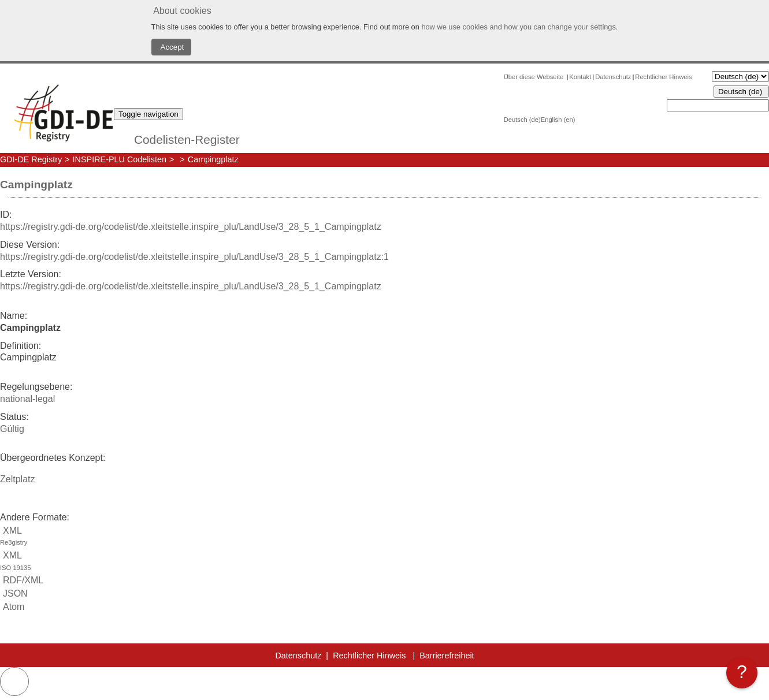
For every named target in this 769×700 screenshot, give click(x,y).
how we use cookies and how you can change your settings (518, 27)
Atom (12, 607)
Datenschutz (613, 77)
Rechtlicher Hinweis (663, 77)
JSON (14, 593)
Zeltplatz (17, 479)
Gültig (12, 429)
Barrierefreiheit (447, 656)
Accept (172, 47)
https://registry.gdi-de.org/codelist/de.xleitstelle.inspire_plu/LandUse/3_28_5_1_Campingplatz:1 (194, 257)
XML (384, 537)
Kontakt (580, 77)
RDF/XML (22, 580)
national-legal (27, 399)
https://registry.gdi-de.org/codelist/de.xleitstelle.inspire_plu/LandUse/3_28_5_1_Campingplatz (191, 227)
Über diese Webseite (535, 77)
